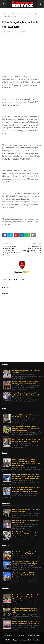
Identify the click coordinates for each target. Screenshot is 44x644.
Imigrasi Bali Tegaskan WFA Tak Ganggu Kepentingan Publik (26, 511)
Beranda (7, 14)
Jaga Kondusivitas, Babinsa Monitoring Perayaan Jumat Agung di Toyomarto (26, 440)
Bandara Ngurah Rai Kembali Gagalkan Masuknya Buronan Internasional (26, 383)
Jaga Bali (22, 636)
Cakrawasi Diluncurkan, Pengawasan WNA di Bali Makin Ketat (26, 416)
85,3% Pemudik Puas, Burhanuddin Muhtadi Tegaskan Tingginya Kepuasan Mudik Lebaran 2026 (26, 428)
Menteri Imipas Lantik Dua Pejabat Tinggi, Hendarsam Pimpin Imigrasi (25, 563)
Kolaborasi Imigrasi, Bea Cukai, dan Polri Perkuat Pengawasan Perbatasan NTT (27, 622)
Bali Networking (34, 636)
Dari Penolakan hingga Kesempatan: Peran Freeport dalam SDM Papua (25, 553)
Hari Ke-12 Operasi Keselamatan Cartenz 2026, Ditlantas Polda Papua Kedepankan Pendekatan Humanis (27, 490)
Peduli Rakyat (10, 636)
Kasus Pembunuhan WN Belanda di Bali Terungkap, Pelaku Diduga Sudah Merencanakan (26, 597)
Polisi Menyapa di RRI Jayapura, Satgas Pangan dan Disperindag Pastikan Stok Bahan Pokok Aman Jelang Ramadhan (26, 476)
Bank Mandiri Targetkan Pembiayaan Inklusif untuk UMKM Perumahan (25, 533)
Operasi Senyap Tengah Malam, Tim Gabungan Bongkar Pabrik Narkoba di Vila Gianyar (26, 395)
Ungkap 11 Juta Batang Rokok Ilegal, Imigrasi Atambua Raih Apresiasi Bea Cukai (25, 610)
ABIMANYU (7, 32)
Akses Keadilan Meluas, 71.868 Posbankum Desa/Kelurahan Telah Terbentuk (25, 575)
